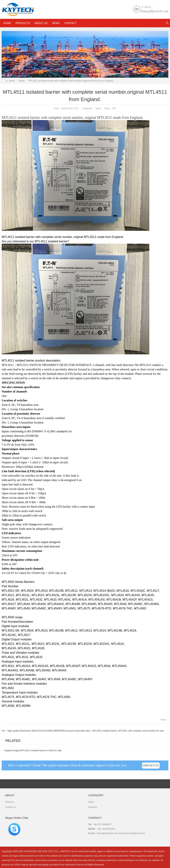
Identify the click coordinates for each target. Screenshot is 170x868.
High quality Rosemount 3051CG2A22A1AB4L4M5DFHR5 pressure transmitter (46, 731)
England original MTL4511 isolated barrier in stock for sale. (33, 751)
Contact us (10, 807)
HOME (7, 23)
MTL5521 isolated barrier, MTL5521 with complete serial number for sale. (128, 731)
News (56, 23)
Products (23, 23)
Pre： (5, 731)
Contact (70, 23)
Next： (89, 731)
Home (12, 81)
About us (41, 23)
